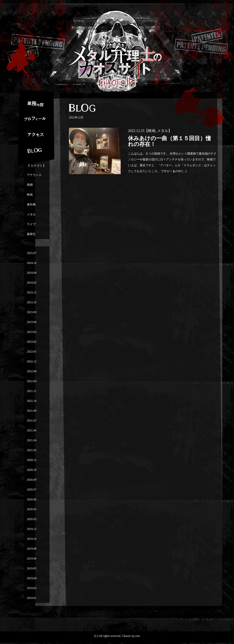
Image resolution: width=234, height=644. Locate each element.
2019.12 (32, 529)
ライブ (31, 224)
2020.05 (32, 509)
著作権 (31, 204)
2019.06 (32, 559)
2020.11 (32, 460)
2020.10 (32, 470)
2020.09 (32, 480)
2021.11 (32, 391)
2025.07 (32, 253)
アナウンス (34, 175)
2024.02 (32, 283)
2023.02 (32, 342)
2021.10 (32, 401)
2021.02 (32, 450)
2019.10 (32, 539)
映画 (30, 195)
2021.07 (32, 421)
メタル (31, 214)
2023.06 (32, 322)
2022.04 (32, 381)
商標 (30, 185)
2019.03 (32, 588)
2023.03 (32, 332)
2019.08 (32, 549)
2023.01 (32, 352)
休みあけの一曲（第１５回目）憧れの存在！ (169, 141)
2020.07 (32, 490)
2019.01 (32, 598)
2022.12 (32, 361)
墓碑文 (31, 234)
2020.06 (32, 499)
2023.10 (32, 302)
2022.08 (32, 371)
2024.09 (32, 273)
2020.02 (32, 519)
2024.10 (32, 263)
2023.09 (32, 312)
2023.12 (32, 292)
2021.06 (32, 430)
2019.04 (32, 578)
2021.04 (32, 440)
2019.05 (32, 568)
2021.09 (32, 411)
